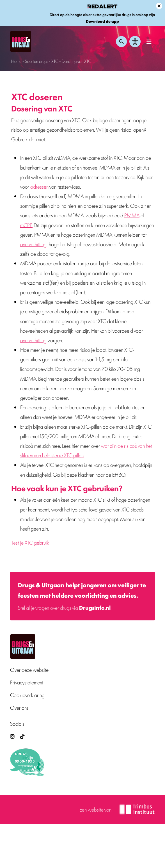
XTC (55, 61)
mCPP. (26, 225)
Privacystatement (27, 682)
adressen (39, 186)
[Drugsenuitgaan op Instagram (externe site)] (12, 736)
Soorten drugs (36, 61)
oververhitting (33, 244)
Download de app (102, 21)
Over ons (19, 708)
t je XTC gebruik (33, 542)
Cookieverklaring (27, 695)
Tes (14, 542)
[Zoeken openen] (122, 42)
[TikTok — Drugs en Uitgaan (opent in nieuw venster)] (22, 736)
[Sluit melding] (159, 6)
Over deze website (29, 670)
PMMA (132, 215)
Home (16, 61)
